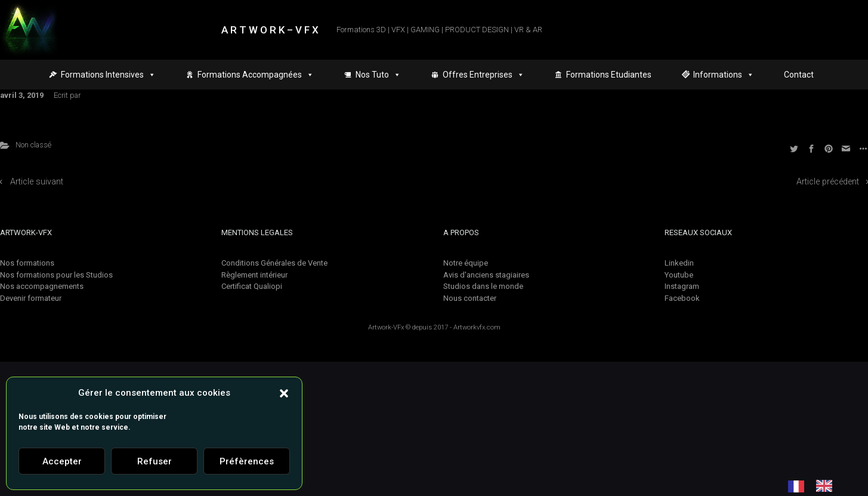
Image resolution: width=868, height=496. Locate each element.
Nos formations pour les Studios (56, 275)
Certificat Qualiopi (252, 286)
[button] (284, 393)
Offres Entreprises (484, 75)
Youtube (679, 275)
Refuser (155, 461)
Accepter (62, 461)
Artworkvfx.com (477, 327)
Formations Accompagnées (256, 75)
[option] (827, 486)
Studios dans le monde (483, 286)
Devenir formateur (31, 298)
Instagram (682, 286)
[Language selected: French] (816, 486)
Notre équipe (466, 263)
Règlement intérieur (254, 275)
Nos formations (27, 263)
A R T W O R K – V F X (270, 30)
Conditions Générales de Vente (274, 263)
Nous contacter (470, 298)
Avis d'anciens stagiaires (486, 275)
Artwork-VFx (386, 327)
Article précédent (828, 182)
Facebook (682, 298)
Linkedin (679, 263)
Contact (799, 75)
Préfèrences (247, 461)
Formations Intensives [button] (108, 75)
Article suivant (37, 182)
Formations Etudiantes (609, 75)
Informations (724, 75)
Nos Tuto (378, 75)
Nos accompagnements (42, 286)
